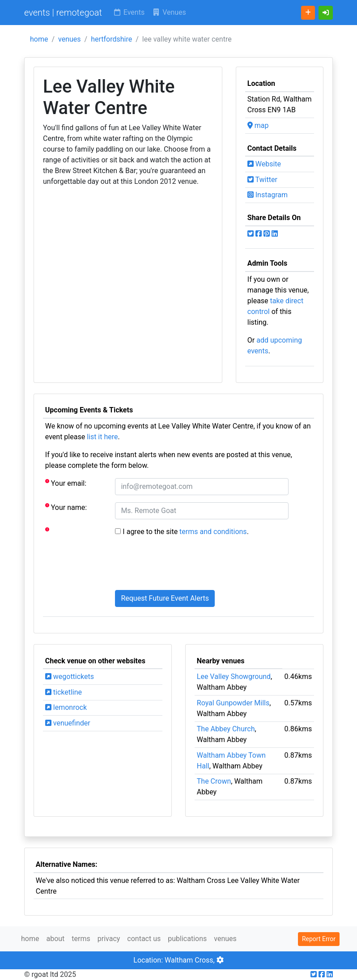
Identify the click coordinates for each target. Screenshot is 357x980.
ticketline (64, 692)
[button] (326, 13)
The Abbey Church (226, 729)
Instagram (268, 195)
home (39, 39)
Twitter (262, 180)
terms (81, 939)
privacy (109, 939)
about (55, 939)
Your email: (66, 483)
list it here (102, 437)
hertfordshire (111, 39)
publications (187, 939)
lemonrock (66, 707)
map (258, 125)
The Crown (214, 781)
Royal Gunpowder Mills (233, 703)
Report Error (319, 939)
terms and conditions (213, 532)
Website (264, 164)
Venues (169, 12)
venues (70, 39)
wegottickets (70, 677)
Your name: (66, 507)
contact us (144, 939)
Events (129, 12)
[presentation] (183, 565)
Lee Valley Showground (234, 677)
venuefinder (68, 723)
